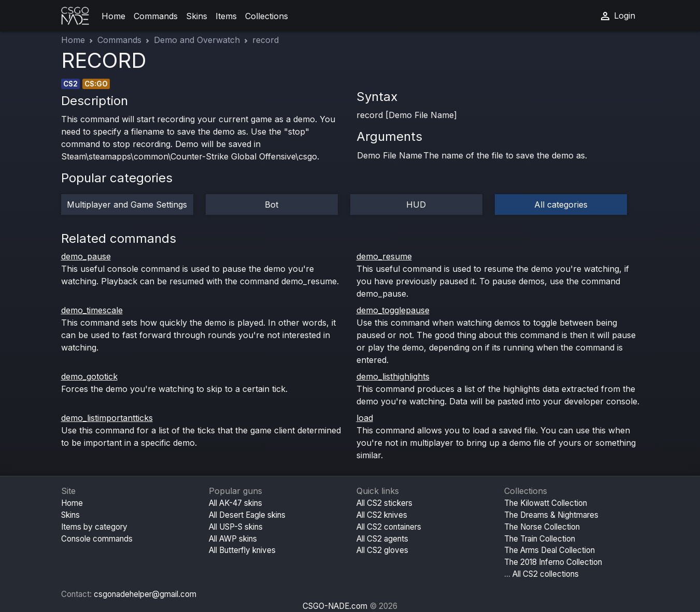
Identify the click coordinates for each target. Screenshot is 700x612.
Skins (197, 16)
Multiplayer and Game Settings (127, 205)
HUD (416, 205)
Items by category (94, 527)
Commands (156, 16)
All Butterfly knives (242, 550)
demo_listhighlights (393, 376)
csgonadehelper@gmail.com (145, 594)
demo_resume (384, 256)
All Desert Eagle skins (247, 515)
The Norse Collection (542, 527)
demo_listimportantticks (107, 418)
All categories (561, 205)
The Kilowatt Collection (546, 503)
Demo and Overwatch (197, 40)
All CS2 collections (546, 574)
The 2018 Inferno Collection (553, 562)
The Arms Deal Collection (549, 550)
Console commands (97, 539)
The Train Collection (540, 539)
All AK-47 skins (235, 503)
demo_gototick (89, 376)
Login (617, 16)
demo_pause (86, 256)
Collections (267, 16)
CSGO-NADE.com (335, 606)
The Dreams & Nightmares (551, 515)
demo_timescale (92, 310)
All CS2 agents (382, 539)
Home (113, 16)
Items (226, 16)
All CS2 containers (389, 527)
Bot (272, 205)
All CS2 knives (382, 515)
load (365, 418)
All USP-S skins (236, 527)
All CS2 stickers (384, 503)
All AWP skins (233, 539)
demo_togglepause (393, 310)
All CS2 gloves (382, 550)
